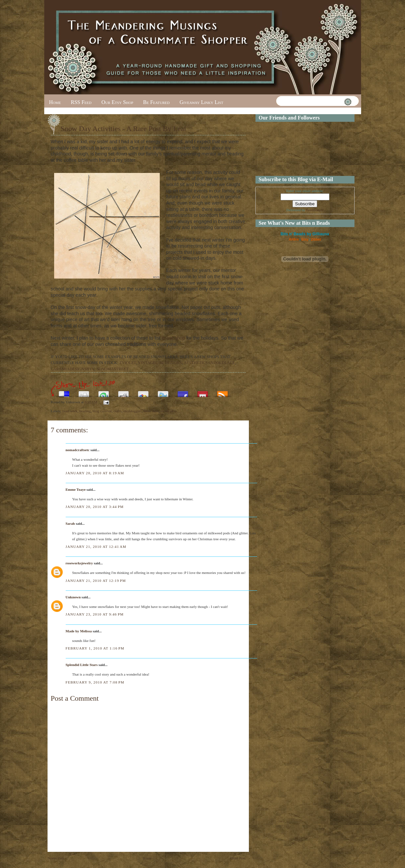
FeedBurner (315, 210)
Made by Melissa (79, 631)
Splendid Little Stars (82, 665)
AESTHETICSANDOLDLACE (209, 363)
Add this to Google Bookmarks (143, 392)
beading (85, 411)
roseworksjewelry (79, 563)
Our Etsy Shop (117, 102)
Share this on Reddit (123, 392)
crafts (118, 411)
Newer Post (56, 858)
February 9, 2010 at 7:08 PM (95, 682)
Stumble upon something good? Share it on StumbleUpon (104, 392)
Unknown (73, 597)
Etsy (305, 239)
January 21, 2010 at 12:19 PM (96, 581)
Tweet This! (163, 392)
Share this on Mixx (203, 392)
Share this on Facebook (183, 392)
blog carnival (102, 411)
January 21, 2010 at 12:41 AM (96, 547)
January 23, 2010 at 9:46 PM (95, 614)
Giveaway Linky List (202, 102)
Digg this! (84, 392)
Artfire (294, 239)
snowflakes (169, 411)
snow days (151, 411)
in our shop (173, 338)
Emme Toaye (76, 489)
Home (55, 102)
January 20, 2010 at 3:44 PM (95, 507)
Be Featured (156, 102)
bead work (70, 411)
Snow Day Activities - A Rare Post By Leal (123, 129)
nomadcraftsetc (78, 450)
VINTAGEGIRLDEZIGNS (160, 363)
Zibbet (316, 239)
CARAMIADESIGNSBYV (73, 369)
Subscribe (222, 392)
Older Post (238, 858)
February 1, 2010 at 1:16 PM (95, 648)
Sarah (70, 523)
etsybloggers (133, 411)
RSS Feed (81, 102)
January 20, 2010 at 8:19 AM (95, 473)
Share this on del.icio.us (64, 392)
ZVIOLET (128, 363)
